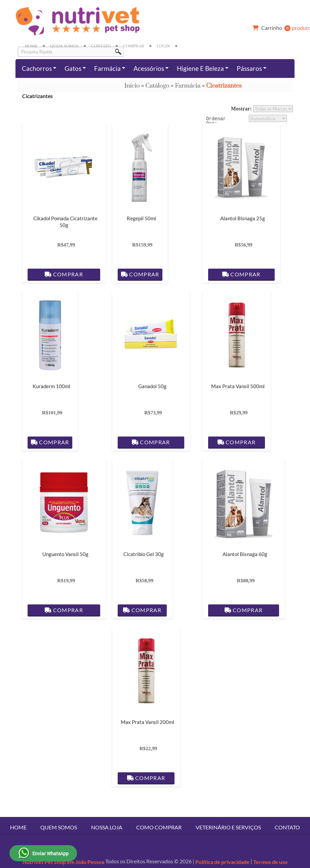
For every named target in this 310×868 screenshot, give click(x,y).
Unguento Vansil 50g (65, 554)
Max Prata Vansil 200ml (147, 722)
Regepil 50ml (142, 218)
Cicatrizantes (224, 86)
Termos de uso (270, 862)
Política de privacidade (222, 862)
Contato (101, 46)
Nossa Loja (107, 827)
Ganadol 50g (152, 386)
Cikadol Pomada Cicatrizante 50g (65, 222)
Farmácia (188, 86)
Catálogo (158, 86)
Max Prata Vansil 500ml (238, 386)
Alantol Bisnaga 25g (243, 218)
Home (31, 46)
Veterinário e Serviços (228, 827)
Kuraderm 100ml (51, 386)
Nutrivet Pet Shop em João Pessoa (63, 862)
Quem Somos (64, 46)
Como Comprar (159, 827)
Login (163, 46)
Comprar (134, 46)
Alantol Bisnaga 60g (245, 554)
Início (132, 86)
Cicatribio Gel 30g (144, 554)
